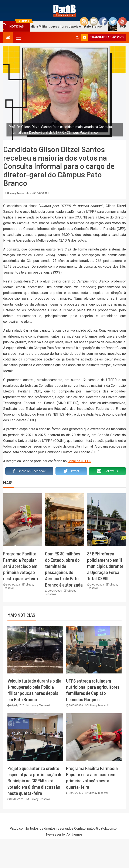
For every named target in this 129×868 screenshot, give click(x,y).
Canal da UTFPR (79, 461)
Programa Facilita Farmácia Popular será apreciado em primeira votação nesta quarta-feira (21, 566)
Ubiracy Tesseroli (18, 193)
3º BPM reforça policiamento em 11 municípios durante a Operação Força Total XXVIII (105, 566)
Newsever (54, 834)
